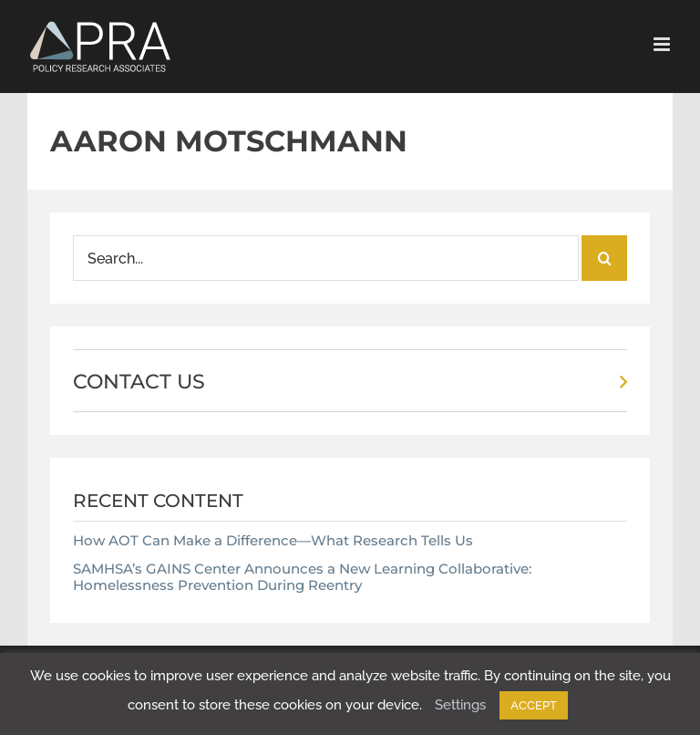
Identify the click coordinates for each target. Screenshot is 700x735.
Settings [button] (460, 705)
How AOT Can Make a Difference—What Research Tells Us (273, 540)
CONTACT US (139, 382)
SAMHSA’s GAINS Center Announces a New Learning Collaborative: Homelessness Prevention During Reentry (302, 577)
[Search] (604, 258)
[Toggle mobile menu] (663, 44)
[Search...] (326, 258)
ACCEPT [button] (534, 705)
